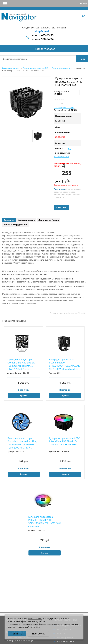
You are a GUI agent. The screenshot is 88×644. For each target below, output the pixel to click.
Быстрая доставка (66, 641)
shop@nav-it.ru (44, 31)
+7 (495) (43, 39)
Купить (24, 395)
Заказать (61, 207)
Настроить (38, 634)
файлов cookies (32, 627)
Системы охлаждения (62, 68)
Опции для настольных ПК (35, 68)
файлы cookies (35, 618)
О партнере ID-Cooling (64, 107)
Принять (17, 634)
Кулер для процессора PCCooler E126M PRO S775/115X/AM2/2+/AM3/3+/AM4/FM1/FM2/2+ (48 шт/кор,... (44, 522)
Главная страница (11, 68)
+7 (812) (43, 35)
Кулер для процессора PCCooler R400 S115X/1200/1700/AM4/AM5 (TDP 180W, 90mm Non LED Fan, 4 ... (65, 364)
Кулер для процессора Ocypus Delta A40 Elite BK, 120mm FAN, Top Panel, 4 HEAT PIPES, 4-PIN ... (21, 364)
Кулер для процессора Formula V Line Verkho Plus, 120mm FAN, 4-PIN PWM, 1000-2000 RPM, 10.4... (22, 443)
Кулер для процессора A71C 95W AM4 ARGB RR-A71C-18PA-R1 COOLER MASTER (64, 441)
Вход (85, 4)
